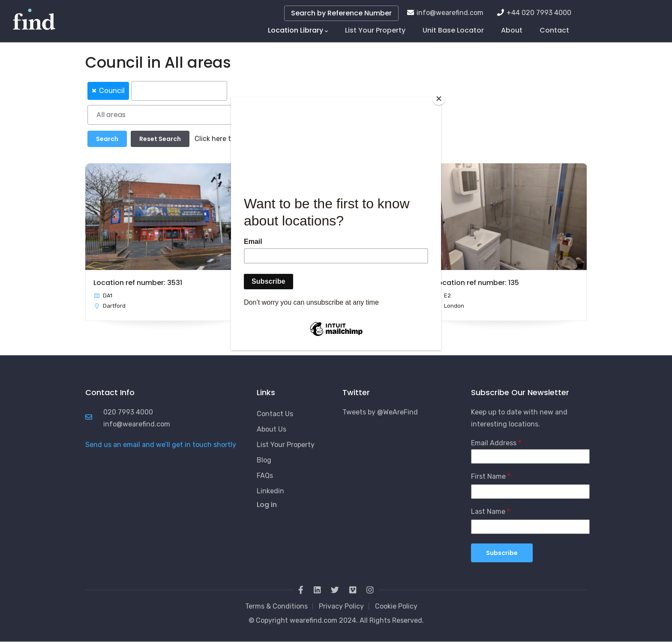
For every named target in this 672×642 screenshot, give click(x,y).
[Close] (439, 99)
